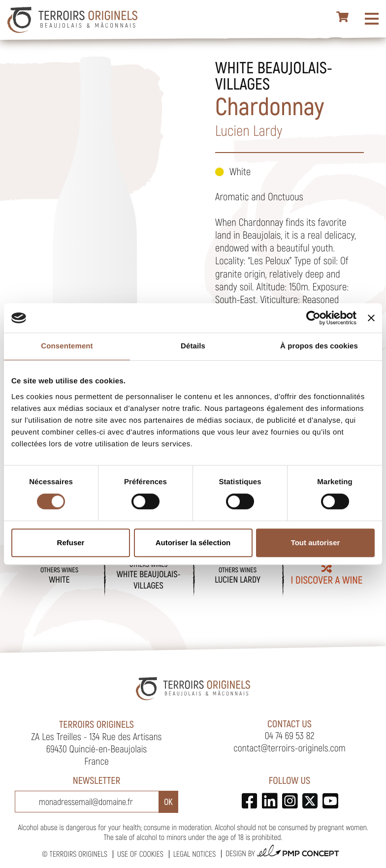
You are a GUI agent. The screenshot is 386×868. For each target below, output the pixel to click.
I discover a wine (327, 575)
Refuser (71, 542)
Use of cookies (140, 854)
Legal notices (194, 854)
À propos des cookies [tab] (319, 346)
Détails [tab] (193, 346)
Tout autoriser (316, 542)
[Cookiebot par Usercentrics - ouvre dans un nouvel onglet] (313, 318)
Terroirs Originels (78, 854)
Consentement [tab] (67, 346)
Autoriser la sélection (193, 542)
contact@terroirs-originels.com (289, 747)
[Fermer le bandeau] (371, 318)
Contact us (289, 723)
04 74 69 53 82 (290, 735)
